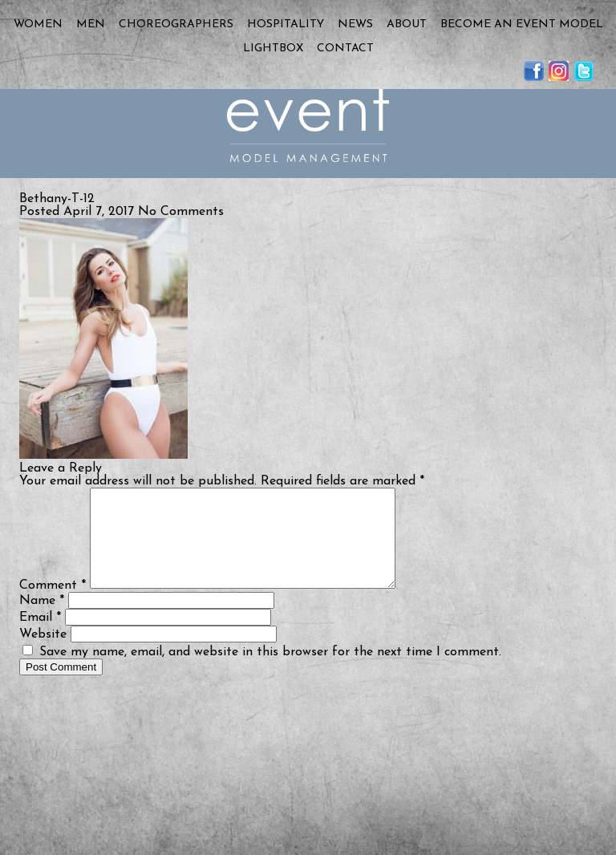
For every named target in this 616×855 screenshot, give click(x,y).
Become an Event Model (522, 24)
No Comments (181, 212)
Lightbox (273, 49)
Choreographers (176, 24)
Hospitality (286, 24)
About (407, 24)
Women (38, 24)
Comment (53, 605)
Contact (345, 49)
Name (42, 620)
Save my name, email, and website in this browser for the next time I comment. (270, 671)
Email (40, 637)
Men (91, 24)
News (355, 24)
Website (43, 654)
